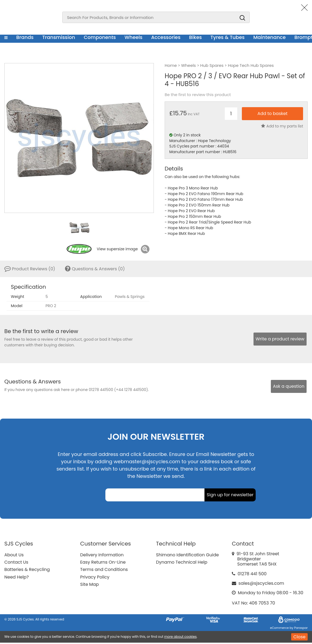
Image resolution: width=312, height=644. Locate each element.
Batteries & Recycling (27, 569)
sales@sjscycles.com (261, 583)
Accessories (166, 37)
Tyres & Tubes (227, 37)
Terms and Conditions (104, 569)
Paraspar (301, 628)
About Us (14, 555)
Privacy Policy (95, 577)
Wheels (134, 37)
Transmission (59, 37)
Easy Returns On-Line (103, 562)
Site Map (90, 584)
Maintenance (269, 37)
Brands (25, 37)
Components (100, 37)
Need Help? (17, 577)
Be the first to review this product (198, 95)
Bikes (195, 37)
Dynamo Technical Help (182, 562)
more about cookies (180, 637)
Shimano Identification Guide (187, 555)
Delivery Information (102, 555)
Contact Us (16, 562)
